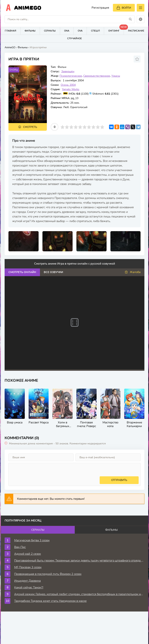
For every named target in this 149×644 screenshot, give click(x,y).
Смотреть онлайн (22, 272)
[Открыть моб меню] (141, 8)
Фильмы (30, 31)
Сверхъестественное (97, 76)
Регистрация (100, 8)
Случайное (74, 38)
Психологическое (71, 76)
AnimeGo (28, 8)
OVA (80, 31)
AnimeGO (10, 47)
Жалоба (133, 272)
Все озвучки (53, 272)
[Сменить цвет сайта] (141, 19)
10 (102, 127)
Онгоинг (116, 30)
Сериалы (50, 31)
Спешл (95, 31)
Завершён (68, 71)
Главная (10, 31)
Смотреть (30, 127)
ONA (67, 31)
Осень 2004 (68, 85)
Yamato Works (71, 89)
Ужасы (116, 76)
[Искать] (130, 19)
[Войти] (124, 8)
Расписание (136, 31)
